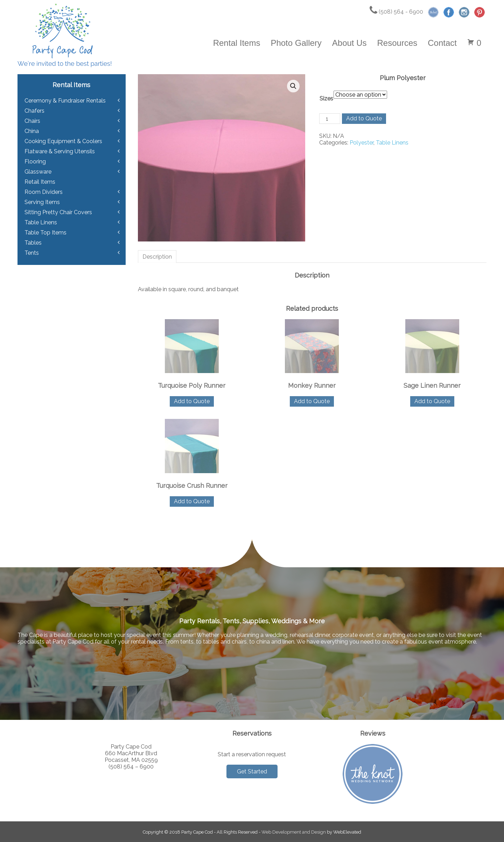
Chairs (32, 121)
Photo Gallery (296, 43)
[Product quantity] (330, 119)
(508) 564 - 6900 (396, 12)
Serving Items (42, 202)
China (32, 131)
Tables (33, 243)
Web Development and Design (294, 832)
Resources (397, 43)
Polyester (362, 143)
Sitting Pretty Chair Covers (58, 212)
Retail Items (40, 182)
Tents (32, 253)
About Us (349, 43)
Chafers (34, 111)
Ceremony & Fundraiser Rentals (65, 101)
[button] (293, 86)
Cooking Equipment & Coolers (63, 141)
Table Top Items (45, 233)
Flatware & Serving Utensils (60, 151)
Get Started (252, 771)
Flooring (35, 162)
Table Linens (392, 143)
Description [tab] (157, 257)
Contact (442, 43)
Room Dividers (44, 192)
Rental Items (237, 43)
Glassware (38, 172)
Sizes (326, 99)
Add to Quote (364, 118)
